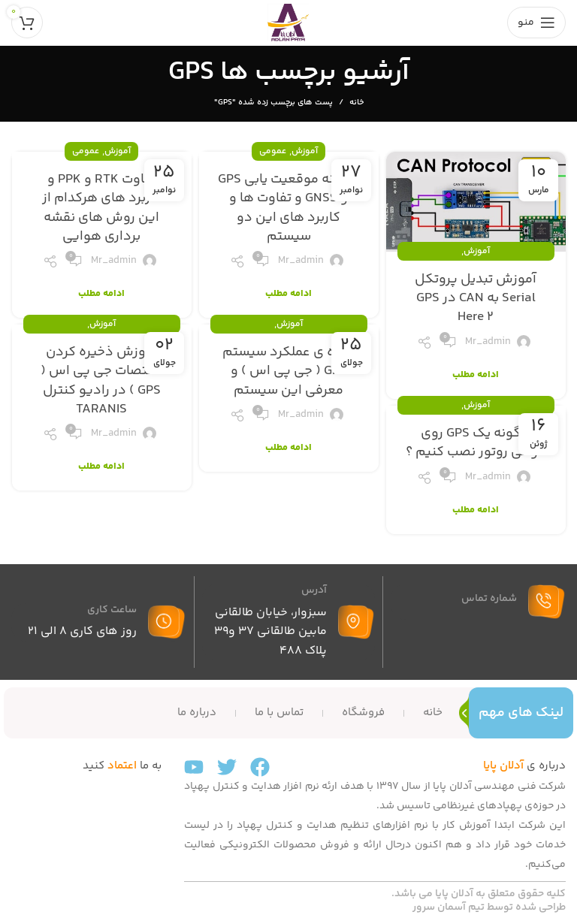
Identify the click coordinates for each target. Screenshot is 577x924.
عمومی (273, 151)
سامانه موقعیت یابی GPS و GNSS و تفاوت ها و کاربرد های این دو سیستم (289, 208)
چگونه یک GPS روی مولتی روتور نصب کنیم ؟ (476, 443)
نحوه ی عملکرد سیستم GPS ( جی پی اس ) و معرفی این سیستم (288, 371)
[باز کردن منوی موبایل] (536, 23)
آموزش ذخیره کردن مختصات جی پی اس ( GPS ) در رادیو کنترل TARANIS (102, 381)
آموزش (477, 251)
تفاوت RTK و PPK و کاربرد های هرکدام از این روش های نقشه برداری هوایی (102, 208)
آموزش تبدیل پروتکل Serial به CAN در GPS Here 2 (476, 298)
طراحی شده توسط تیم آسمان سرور (489, 907)
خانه (356, 103)
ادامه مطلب (476, 375)
